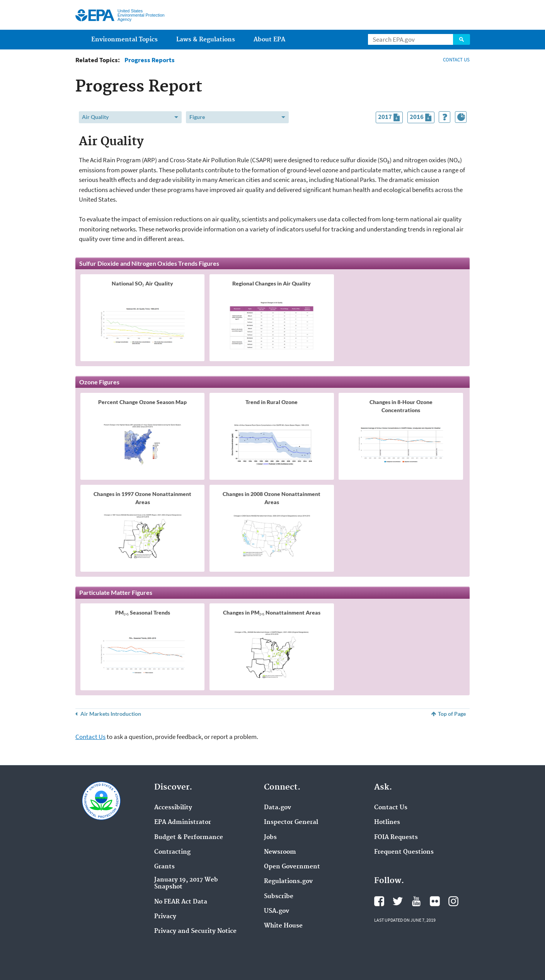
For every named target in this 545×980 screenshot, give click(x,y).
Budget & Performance (189, 837)
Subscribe (279, 897)
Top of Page (452, 714)
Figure (197, 117)
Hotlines (387, 822)
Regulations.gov (288, 881)
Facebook (379, 901)
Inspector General (291, 822)
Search (462, 39)
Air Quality (95, 117)
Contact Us (90, 737)
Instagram (453, 901)
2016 (422, 118)
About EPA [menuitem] (269, 40)
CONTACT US (456, 60)
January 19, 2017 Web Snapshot (186, 883)
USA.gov (277, 911)
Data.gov (278, 808)
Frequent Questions (404, 852)
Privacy (165, 917)
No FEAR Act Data (181, 902)
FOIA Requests (396, 837)
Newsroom (280, 852)
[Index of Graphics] (461, 117)
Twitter (398, 901)
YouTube (416, 901)
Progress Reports (150, 60)
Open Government (292, 867)
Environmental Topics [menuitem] (124, 40)
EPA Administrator (183, 822)
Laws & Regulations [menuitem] (206, 40)
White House (283, 926)
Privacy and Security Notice (195, 931)
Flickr (435, 901)
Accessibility (173, 808)
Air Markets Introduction (111, 714)
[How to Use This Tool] (445, 117)
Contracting (172, 852)
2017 (390, 118)
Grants (164, 867)
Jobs (270, 837)
